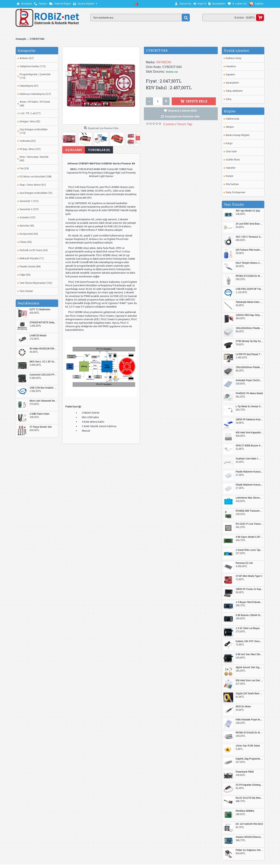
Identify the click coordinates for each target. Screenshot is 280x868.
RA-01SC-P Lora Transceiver (249, 524)
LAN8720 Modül (38, 336)
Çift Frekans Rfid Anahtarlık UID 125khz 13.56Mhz (249, 250)
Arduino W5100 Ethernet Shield (249, 837)
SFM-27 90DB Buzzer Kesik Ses (249, 446)
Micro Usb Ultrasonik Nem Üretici (43, 401)
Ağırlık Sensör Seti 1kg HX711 (249, 668)
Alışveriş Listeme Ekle (182, 111)
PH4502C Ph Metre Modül (249, 393)
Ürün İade (231, 151)
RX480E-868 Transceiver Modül (249, 511)
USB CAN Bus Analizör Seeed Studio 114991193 (43, 388)
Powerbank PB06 (245, 772)
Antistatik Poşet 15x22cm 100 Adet (249, 380)
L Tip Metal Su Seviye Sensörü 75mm (249, 407)
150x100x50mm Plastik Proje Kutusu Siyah (249, 367)
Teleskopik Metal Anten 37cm (249, 302)
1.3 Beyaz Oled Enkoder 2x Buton (249, 602)
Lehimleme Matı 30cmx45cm (249, 498)
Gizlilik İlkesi (233, 160)
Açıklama (74, 150)
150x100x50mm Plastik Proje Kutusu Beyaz (249, 328)
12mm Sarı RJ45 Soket (248, 746)
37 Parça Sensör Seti (41, 427)
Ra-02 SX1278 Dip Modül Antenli (249, 798)
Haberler (231, 168)
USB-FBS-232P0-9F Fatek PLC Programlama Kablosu (249, 289)
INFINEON (164, 62)
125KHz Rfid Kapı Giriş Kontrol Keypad (249, 315)
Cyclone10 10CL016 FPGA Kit (43, 375)
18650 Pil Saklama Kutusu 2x (249, 420)
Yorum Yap (185, 124)
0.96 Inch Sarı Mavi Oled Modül (249, 654)
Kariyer (230, 176)
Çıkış (229, 99)
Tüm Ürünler (26, 291)
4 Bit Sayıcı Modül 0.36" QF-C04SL (249, 537)
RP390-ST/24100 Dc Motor (249, 733)
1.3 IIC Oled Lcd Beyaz (248, 628)
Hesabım (231, 66)
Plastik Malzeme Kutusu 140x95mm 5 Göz (249, 472)
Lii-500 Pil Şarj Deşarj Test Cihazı (249, 354)
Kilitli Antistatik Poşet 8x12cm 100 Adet (249, 720)
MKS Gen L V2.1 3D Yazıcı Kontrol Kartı (43, 362)
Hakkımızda (232, 119)
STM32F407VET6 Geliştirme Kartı (43, 323)
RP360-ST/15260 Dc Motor (249, 276)
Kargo (229, 143)
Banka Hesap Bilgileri (238, 135)
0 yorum (169, 124)
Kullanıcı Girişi (234, 58)
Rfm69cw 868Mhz (245, 811)
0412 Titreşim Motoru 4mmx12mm (249, 263)
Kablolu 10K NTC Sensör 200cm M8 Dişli (249, 641)
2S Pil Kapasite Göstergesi (249, 785)
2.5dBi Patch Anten (39, 414)
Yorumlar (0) (99, 150)
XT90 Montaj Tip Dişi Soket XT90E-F (249, 341)
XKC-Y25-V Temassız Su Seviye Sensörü (249, 237)
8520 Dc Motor (243, 707)
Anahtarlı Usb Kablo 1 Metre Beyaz (249, 459)
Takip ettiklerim (234, 91)
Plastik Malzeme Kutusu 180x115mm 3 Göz (249, 485)
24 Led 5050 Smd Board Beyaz (249, 224)
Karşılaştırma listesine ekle (182, 116)
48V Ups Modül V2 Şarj (248, 211)
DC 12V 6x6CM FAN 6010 (249, 824)
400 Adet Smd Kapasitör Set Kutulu (249, 433)
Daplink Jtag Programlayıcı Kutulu (249, 759)
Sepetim (230, 74)
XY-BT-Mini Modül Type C (249, 576)
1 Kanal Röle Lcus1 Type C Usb (249, 550)
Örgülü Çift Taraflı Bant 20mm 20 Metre (249, 694)
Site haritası (232, 184)
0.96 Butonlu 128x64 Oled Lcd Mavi (249, 615)
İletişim (230, 127)
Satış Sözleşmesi (235, 192)
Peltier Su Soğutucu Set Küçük (249, 850)
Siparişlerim (232, 83)
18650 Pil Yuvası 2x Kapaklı (249, 589)
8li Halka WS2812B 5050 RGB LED (43, 349)
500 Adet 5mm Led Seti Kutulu (249, 681)
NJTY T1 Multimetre (40, 310)
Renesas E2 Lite (244, 563)
